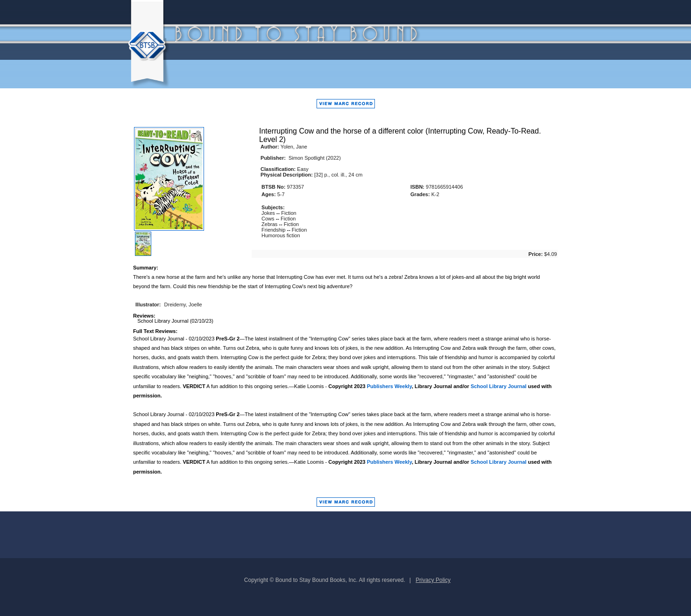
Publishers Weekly (389, 386)
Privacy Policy (433, 580)
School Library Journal (499, 386)
